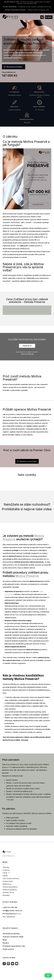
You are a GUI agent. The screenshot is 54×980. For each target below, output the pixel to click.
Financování (8, 881)
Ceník (6, 873)
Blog (5, 940)
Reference (7, 884)
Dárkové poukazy (10, 890)
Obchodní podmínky (11, 934)
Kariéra (6, 943)
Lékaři (5, 876)
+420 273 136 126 (10, 907)
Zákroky (6, 867)
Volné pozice (8, 949)
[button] (42, 17)
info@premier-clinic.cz (12, 911)
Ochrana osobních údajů (13, 937)
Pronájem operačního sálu (14, 946)
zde (30, 740)
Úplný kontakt (9, 921)
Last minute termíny (11, 878)
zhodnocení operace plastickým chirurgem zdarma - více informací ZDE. (27, 3)
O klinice (6, 870)
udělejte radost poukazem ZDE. (27, 10)
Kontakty (6, 895)
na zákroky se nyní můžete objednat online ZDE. (27, 7)
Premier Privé (8, 892)
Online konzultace (10, 887)
